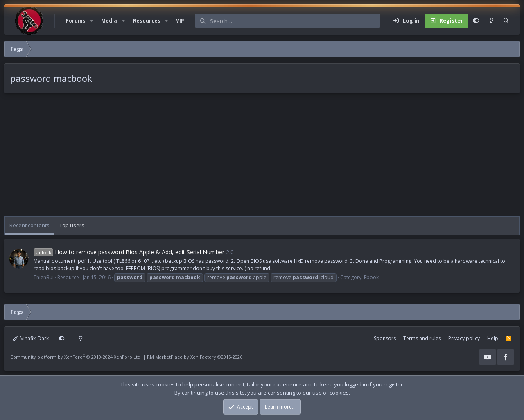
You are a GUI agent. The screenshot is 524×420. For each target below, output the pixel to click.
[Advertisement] (250, 159)
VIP (180, 21)
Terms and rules (422, 338)
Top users (72, 225)
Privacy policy (464, 338)
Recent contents (29, 225)
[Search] (295, 21)
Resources (147, 21)
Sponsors (385, 338)
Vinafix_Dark (31, 338)
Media (109, 21)
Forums (76, 21)
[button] (92, 21)
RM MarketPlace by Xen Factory (195, 357)
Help (493, 338)
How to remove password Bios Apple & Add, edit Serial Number (129, 252)
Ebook (371, 277)
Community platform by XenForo (76, 357)
